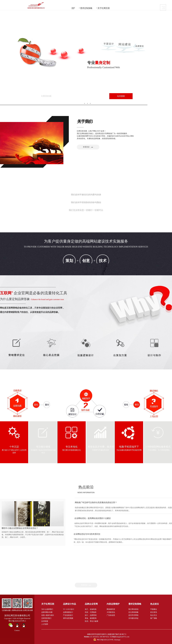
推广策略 (154, 618)
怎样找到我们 (46, 618)
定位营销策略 (133, 612)
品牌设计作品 (45, 6)
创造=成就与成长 (48, 615)
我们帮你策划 (133, 609)
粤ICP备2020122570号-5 (17, 621)
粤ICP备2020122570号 (105, 640)
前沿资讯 (154, 612)
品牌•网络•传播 (47, 612)
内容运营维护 (83, 6)
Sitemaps (117, 640)
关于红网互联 (121, 6)
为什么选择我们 (47, 609)
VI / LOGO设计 (69, 609)
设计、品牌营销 (91, 615)
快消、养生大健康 (91, 621)
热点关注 (154, 615)
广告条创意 (111, 615)
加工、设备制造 (91, 609)
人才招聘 (45, 624)
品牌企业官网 (64, 6)
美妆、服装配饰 (91, 618)
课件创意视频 (68, 618)
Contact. (17, 630)
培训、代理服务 (91, 612)
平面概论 (154, 609)
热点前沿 (86, 487)
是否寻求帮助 (133, 615)
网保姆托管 (111, 609)
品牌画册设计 (68, 612)
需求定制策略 (102, 6)
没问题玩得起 (133, 618)
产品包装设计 (68, 615)
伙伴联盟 (45, 621)
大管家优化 (111, 612)
